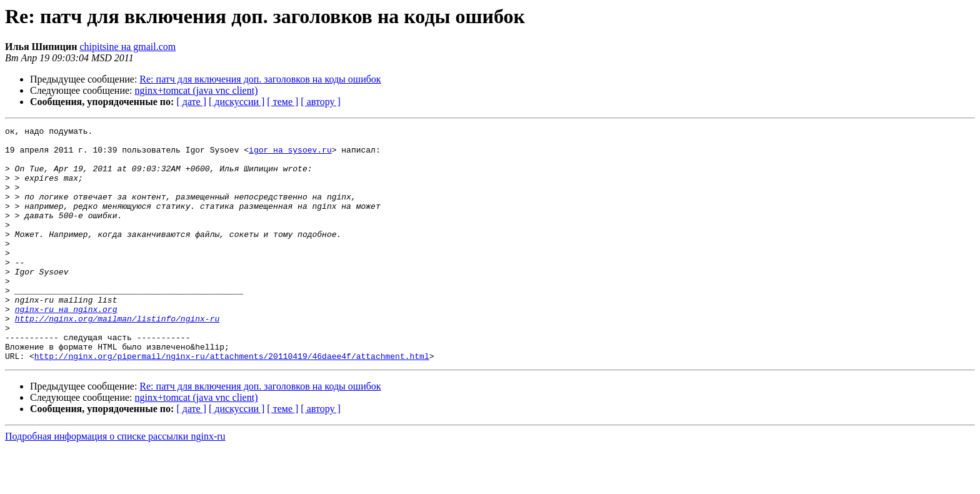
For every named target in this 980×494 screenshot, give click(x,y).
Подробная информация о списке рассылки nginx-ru (115, 483)
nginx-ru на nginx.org (66, 346)
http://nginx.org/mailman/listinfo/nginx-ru (117, 358)
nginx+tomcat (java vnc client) (197, 90)
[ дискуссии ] (237, 102)
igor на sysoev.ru (290, 155)
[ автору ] (320, 102)
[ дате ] (191, 102)
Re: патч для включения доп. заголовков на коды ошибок (260, 79)
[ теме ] (282, 102)
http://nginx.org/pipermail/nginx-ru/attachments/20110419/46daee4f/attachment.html (232, 403)
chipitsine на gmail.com (127, 47)
